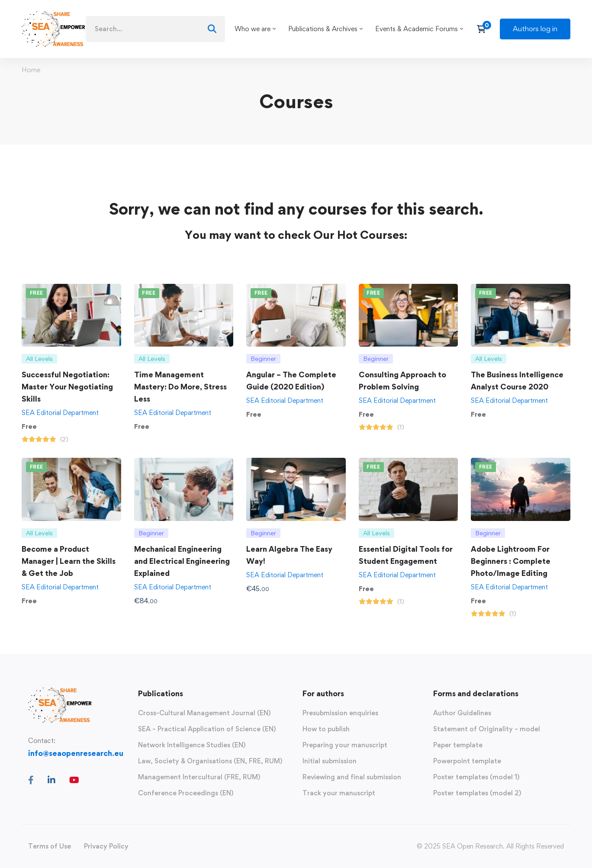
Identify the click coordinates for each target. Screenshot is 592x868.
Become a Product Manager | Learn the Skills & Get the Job (69, 561)
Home (31, 70)
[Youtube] (74, 780)
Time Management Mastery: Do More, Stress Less (180, 387)
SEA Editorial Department (60, 413)
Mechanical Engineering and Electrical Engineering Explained (182, 561)
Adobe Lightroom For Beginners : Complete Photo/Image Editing (511, 561)
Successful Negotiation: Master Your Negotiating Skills (67, 387)
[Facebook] (31, 780)
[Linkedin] (51, 780)
